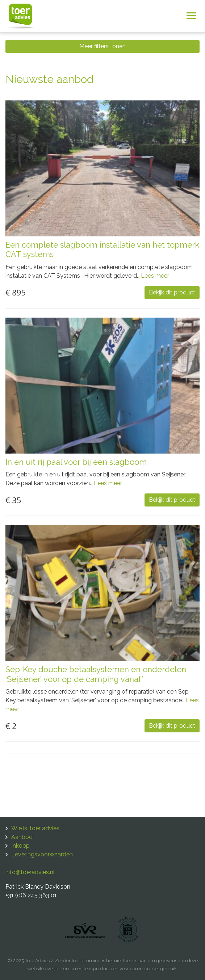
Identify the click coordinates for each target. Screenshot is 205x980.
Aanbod (22, 837)
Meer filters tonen (102, 46)
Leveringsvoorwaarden (42, 854)
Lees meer (155, 276)
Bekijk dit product (172, 292)
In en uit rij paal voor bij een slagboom (76, 462)
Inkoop (20, 846)
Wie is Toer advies (35, 828)
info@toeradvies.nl (30, 872)
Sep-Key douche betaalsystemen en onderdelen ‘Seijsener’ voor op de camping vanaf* (96, 674)
